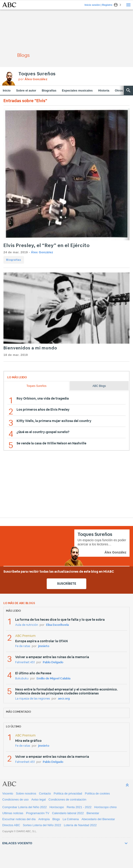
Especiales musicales (77, 90)
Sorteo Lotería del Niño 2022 (42, 825)
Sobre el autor (26, 90)
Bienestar (93, 813)
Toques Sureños (37, 74)
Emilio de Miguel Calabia (53, 679)
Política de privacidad (68, 793)
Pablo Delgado (53, 662)
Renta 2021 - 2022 (79, 807)
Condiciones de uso (15, 799)
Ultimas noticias (13, 813)
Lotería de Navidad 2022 (80, 825)
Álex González (42, 252)
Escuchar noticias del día (19, 819)
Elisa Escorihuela (57, 625)
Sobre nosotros (26, 793)
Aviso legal (39, 799)
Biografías (49, 90)
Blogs (56, 819)
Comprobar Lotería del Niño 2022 (25, 807)
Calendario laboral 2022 (68, 813)
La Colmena (71, 819)
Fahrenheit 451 (25, 662)
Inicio (7, 90)
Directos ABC (11, 825)
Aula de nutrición (27, 625)
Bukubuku (22, 679)
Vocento (8, 793)
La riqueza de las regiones (33, 699)
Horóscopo (57, 807)
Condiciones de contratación (67, 799)
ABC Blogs (99, 386)
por (33, 79)
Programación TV (38, 813)
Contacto (45, 793)
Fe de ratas (23, 646)
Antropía (44, 819)
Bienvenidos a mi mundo (30, 348)
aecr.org (64, 699)
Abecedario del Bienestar (98, 819)
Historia (104, 90)
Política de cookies (97, 793)
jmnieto (44, 646)
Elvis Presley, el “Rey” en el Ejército (47, 246)
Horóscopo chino (106, 807)
